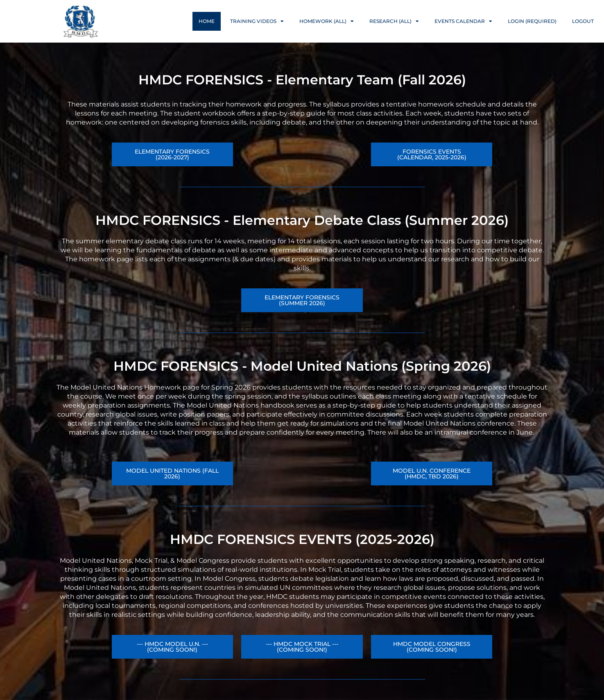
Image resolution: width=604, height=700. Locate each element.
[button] (432, 473)
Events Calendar (463, 21)
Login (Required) (532, 21)
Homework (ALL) (327, 21)
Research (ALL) (394, 21)
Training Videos (257, 21)
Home (207, 21)
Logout (583, 21)
